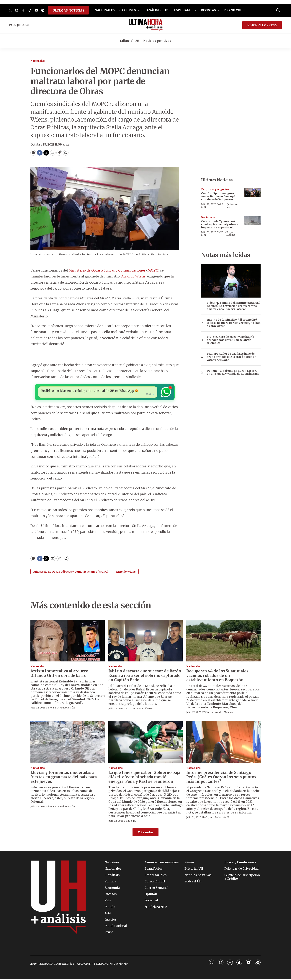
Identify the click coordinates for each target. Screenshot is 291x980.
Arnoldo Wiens (133, 276)
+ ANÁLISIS (153, 10)
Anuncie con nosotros (162, 863)
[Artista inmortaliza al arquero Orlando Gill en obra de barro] (68, 641)
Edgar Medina (231, 234)
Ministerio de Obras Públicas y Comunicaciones (107, 270)
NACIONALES (105, 10)
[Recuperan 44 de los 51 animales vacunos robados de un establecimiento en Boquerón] (223, 641)
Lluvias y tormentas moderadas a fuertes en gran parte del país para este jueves (64, 778)
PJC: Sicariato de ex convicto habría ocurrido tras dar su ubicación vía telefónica (230, 340)
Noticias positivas (157, 41)
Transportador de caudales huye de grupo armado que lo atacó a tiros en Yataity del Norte (232, 357)
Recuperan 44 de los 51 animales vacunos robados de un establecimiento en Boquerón (217, 676)
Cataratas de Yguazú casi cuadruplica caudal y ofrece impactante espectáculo (220, 224)
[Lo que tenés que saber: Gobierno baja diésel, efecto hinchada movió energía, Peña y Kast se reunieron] (145, 743)
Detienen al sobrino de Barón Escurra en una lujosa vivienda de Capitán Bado (233, 372)
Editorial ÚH (130, 41)
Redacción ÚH (233, 205)
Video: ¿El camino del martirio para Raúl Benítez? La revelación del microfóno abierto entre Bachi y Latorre (233, 306)
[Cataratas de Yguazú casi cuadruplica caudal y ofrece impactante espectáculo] (252, 221)
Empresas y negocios (215, 189)
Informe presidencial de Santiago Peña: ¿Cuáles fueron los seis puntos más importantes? (221, 778)
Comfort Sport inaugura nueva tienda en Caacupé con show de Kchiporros (218, 196)
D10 (168, 10)
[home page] (146, 25)
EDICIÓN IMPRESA (262, 25)
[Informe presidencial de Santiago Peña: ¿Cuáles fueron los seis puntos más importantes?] (223, 743)
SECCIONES (127, 10)
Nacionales (38, 61)
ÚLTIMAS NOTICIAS (68, 10)
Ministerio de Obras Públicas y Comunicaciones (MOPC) (71, 573)
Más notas (145, 833)
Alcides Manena (224, 713)
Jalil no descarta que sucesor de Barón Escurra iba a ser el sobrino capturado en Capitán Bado (145, 676)
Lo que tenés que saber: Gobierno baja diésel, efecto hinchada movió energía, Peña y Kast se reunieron (144, 778)
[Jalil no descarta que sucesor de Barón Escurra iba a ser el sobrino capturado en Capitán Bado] (145, 641)
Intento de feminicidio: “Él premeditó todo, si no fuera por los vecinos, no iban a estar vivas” (234, 323)
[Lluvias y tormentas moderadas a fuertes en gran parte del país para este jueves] (68, 743)
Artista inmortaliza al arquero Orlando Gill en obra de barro (59, 674)
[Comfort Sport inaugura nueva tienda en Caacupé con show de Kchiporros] (252, 193)
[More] (139, 10)
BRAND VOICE (235, 10)
